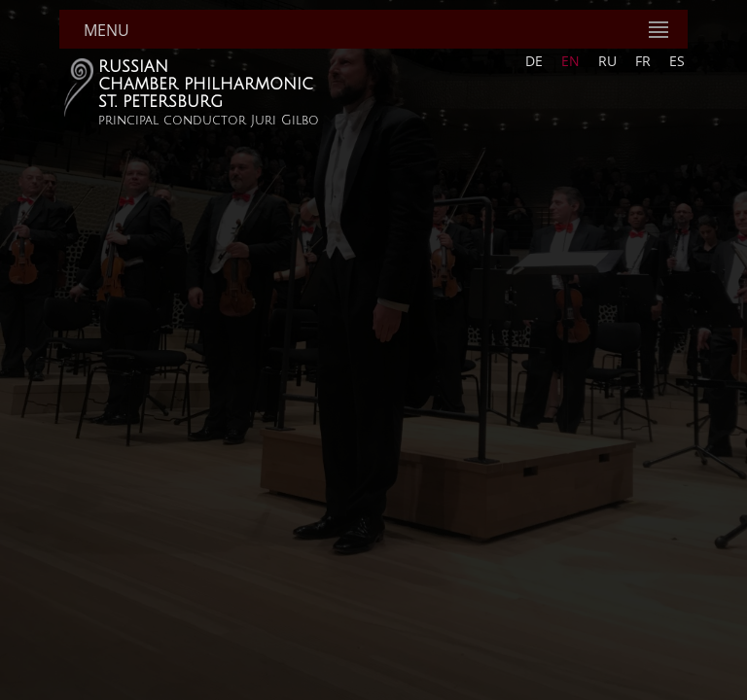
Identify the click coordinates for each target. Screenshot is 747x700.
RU (607, 61)
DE (534, 61)
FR (643, 61)
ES (677, 61)
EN (570, 61)
